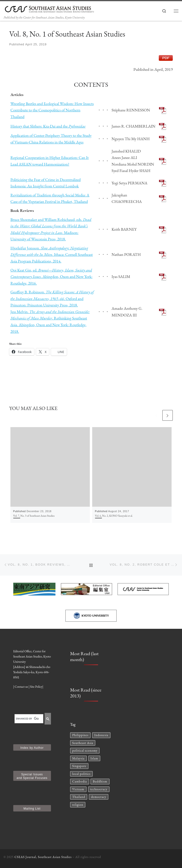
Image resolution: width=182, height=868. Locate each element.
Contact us (21, 687)
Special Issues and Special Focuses (32, 776)
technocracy (99, 789)
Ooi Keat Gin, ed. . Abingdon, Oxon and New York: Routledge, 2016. (51, 277)
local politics (81, 774)
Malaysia (78, 758)
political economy (85, 751)
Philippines (80, 735)
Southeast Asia (83, 743)
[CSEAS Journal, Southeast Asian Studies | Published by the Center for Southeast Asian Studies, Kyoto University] (52, 8)
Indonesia (101, 735)
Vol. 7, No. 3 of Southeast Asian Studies (34, 516)
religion (78, 805)
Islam (94, 758)
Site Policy (36, 687)
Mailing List (32, 809)
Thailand (79, 797)
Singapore (79, 766)
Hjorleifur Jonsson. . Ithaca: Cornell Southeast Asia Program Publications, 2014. (52, 255)
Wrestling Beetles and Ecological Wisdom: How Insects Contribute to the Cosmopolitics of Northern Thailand (52, 110)
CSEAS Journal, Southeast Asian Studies (43, 857)
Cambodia (80, 781)
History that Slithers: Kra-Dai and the (48, 126)
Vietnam (78, 789)
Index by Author (32, 748)
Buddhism (100, 781)
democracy (99, 797)
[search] (27, 719)
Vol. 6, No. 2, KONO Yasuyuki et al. (114, 516)
